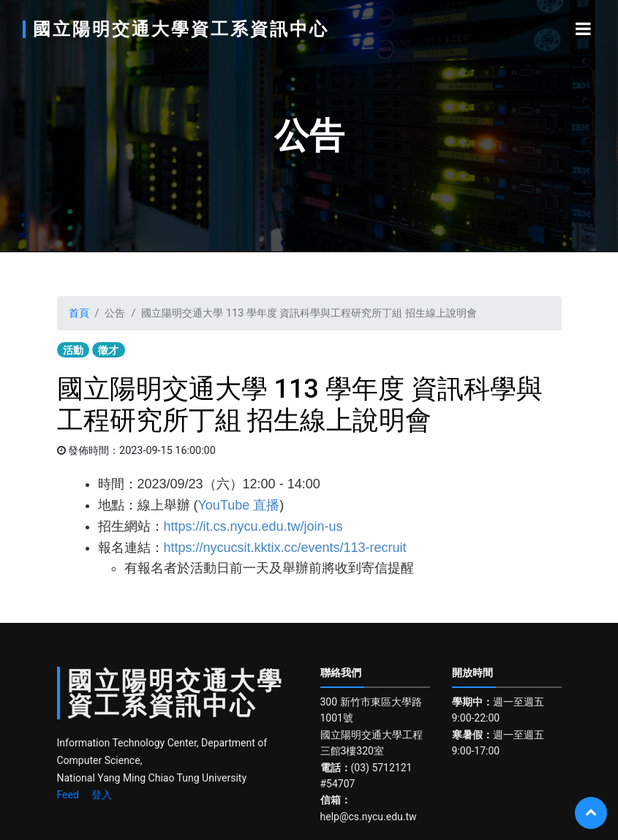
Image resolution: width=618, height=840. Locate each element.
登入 (102, 795)
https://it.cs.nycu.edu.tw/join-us (253, 526)
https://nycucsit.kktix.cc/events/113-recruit (285, 548)
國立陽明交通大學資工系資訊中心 (181, 29)
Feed (68, 795)
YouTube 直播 (239, 505)
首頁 (79, 313)
